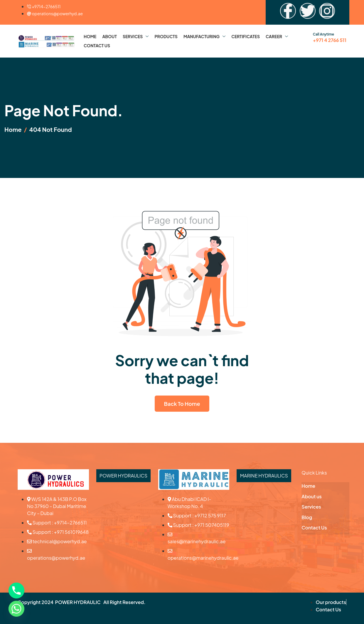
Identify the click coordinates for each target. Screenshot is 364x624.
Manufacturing (204, 36)
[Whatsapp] (16, 609)
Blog (307, 517)
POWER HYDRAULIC (78, 602)
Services (136, 36)
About (109, 36)
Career (277, 36)
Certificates (246, 36)
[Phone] (16, 591)
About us (311, 496)
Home (90, 36)
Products (166, 36)
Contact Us (97, 46)
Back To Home (182, 404)
